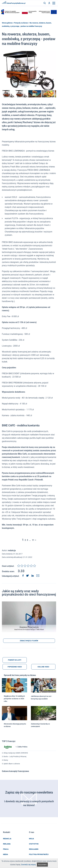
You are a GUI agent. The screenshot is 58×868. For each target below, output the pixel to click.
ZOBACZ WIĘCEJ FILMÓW (29, 641)
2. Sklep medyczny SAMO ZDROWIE (15, 753)
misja (31, 839)
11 (33, 540)
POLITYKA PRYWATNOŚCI (39, 854)
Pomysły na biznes (21, 23)
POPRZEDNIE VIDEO (15, 667)
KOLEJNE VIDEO (43, 667)
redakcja (7, 839)
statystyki (34, 844)
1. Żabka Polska (15, 747)
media (6, 854)
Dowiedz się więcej (28, 865)
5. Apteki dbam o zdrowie (11, 764)
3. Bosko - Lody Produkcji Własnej (14, 756)
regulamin (34, 849)
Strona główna (7, 23)
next (55, 94)
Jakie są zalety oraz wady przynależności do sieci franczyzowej (29, 593)
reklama (7, 844)
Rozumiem (42, 865)
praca (6, 849)
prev (3, 94)
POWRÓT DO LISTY (15, 660)
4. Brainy (5, 760)
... (30, 540)
